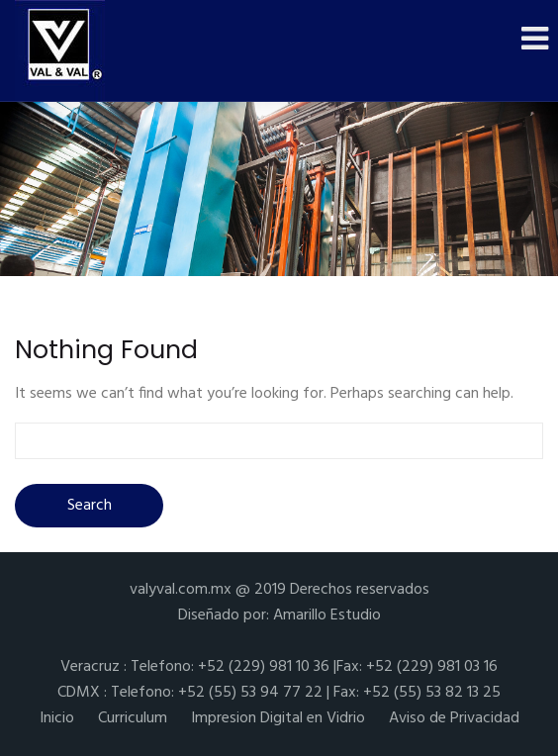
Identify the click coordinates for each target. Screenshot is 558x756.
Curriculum (133, 718)
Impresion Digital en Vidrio (278, 718)
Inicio (57, 718)
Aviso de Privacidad (454, 718)
